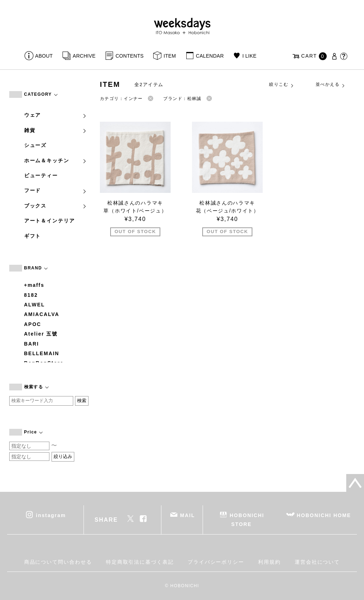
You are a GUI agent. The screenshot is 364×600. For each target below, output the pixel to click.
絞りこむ (282, 85)
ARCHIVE (84, 56)
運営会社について (317, 562)
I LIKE (250, 56)
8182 (31, 295)
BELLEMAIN (42, 353)
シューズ (36, 145)
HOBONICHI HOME (324, 515)
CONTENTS (130, 56)
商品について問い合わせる (58, 562)
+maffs (34, 285)
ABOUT (44, 56)
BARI (32, 344)
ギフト (33, 236)
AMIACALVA (42, 314)
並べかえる (331, 85)
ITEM (170, 56)
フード (56, 190)
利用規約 (269, 562)
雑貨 (56, 130)
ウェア (56, 115)
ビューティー (41, 175)
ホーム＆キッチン (56, 160)
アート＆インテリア (50, 221)
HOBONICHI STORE (247, 520)
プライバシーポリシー (216, 562)
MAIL (187, 515)
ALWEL (35, 305)
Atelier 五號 (41, 334)
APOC (33, 324)
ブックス (56, 206)
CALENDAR (210, 56)
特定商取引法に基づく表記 (140, 562)
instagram (51, 515)
